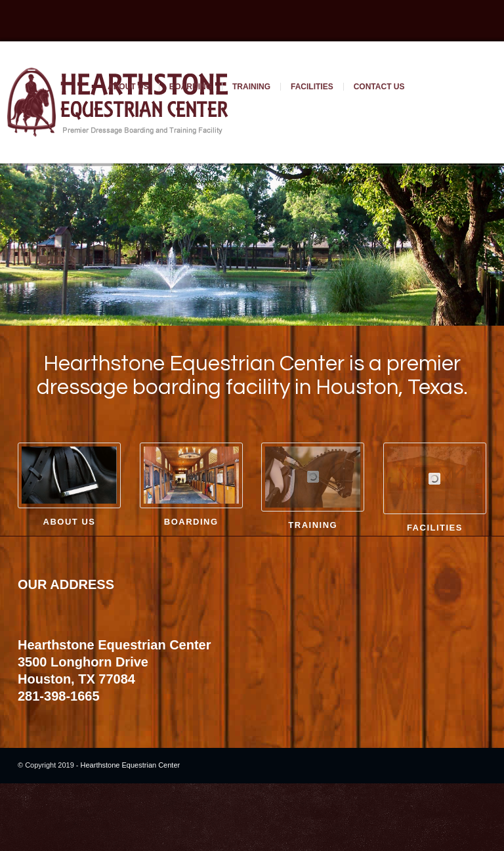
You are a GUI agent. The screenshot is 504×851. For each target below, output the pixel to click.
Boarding (191, 87)
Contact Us (379, 87)
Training (251, 87)
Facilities (312, 87)
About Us (128, 87)
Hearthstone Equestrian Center (131, 781)
